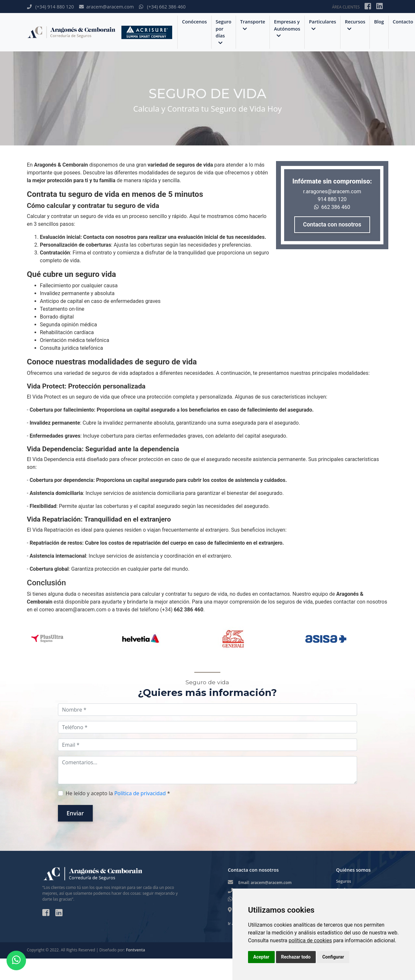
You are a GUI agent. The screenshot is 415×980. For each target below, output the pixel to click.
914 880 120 (332, 199)
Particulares (322, 25)
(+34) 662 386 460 (162, 7)
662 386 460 (332, 207)
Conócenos (194, 22)
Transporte (253, 25)
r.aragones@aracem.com (332, 191)
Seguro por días (224, 32)
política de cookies (310, 940)
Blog (379, 22)
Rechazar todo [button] (296, 957)
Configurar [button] (333, 957)
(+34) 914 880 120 (50, 7)
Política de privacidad (140, 793)
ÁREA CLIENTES (346, 7)
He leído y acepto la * (118, 793)
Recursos (355, 25)
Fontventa (136, 950)
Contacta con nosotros (332, 225)
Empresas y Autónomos (287, 28)
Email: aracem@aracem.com (265, 883)
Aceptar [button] (261, 957)
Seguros (344, 881)
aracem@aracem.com (106, 7)
